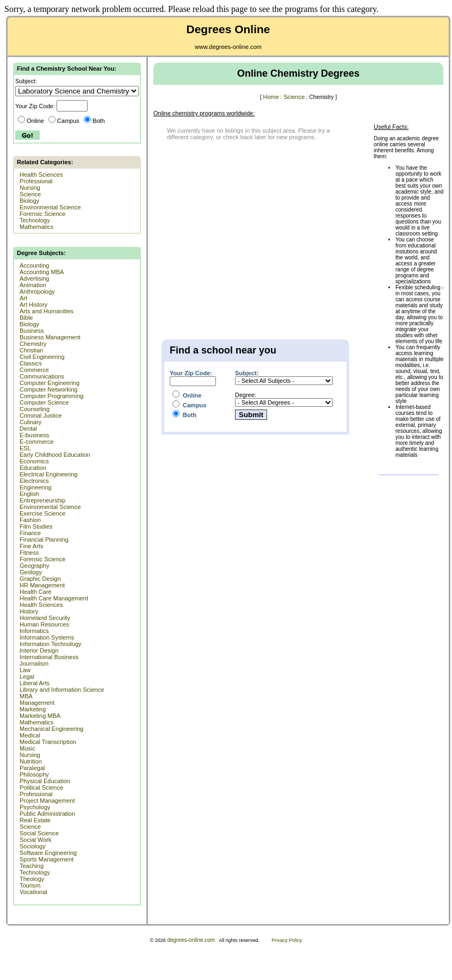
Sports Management (47, 859)
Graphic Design (40, 579)
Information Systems (47, 637)
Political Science (41, 787)
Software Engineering (48, 853)
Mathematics (36, 227)
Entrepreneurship (42, 500)
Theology (32, 879)
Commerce (34, 370)
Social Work (35, 840)
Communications (42, 376)
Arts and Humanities (47, 311)
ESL (25, 448)
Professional (36, 181)
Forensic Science (42, 214)
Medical (30, 735)
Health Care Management (54, 598)
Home (271, 97)
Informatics (34, 631)
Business (32, 331)
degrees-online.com (191, 940)
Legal (27, 677)
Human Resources (44, 624)
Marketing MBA (40, 716)
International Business (49, 657)
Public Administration (47, 814)
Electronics (34, 481)
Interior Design (39, 650)
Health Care (36, 592)
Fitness (29, 553)
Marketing (33, 709)
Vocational (33, 892)
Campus (64, 121)
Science (30, 194)
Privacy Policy (287, 940)
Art (23, 298)
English (29, 494)
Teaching (32, 866)
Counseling (35, 409)
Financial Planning (44, 539)
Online (31, 121)
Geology (31, 572)
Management (37, 703)
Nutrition (31, 761)
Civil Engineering (42, 357)
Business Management (50, 337)
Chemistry (33, 344)
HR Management (42, 585)
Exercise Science (42, 513)
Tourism (30, 885)
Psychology (35, 807)
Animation (33, 285)
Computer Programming (51, 396)
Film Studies (36, 526)
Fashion (30, 520)
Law (25, 670)
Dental (28, 429)
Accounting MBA (42, 272)
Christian (31, 350)
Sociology (33, 846)
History (29, 611)
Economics (34, 461)
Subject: (247, 373)
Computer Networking (48, 389)
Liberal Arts (35, 683)
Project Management (47, 801)
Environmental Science (50, 207)
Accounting (34, 265)
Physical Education (45, 781)
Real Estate (35, 820)
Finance (30, 533)
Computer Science (44, 402)
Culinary (30, 422)
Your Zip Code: (191, 373)
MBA (26, 696)
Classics (31, 363)
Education (33, 468)
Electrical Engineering (48, 474)
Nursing (30, 188)
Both (94, 121)
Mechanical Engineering (51, 729)
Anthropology (37, 291)
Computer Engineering (49, 383)
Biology (29, 201)
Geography (34, 566)
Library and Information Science (62, 690)
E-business (34, 435)
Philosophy (34, 774)
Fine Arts (31, 546)
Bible (26, 318)
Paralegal (32, 768)
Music (27, 748)
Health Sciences (41, 175)
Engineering (36, 487)
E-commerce (36, 442)
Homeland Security (45, 618)
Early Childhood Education (55, 455)
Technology (35, 220)
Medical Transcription (48, 742)
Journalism (34, 663)
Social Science (39, 833)
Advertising (34, 278)
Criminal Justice (41, 415)
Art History (33, 305)
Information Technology (51, 644)
